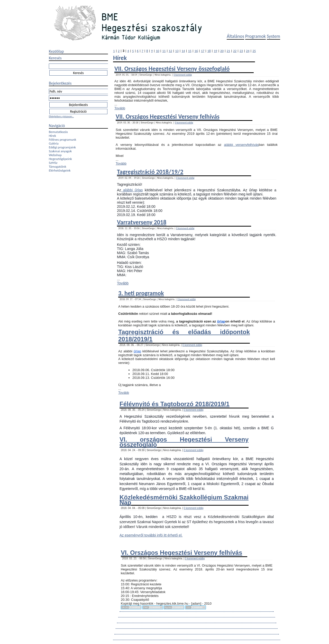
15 (190, 51)
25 (254, 51)
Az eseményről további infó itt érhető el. (151, 535)
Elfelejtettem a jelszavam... (61, 116)
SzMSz (53, 163)
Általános (235, 36)
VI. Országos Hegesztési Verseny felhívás (181, 553)
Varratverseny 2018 (142, 222)
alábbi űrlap (132, 190)
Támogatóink (58, 167)
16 (196, 51)
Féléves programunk (62, 140)
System (273, 36)
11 (164, 51)
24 (248, 51)
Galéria (54, 143)
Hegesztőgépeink (60, 159)
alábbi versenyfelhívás (241, 145)
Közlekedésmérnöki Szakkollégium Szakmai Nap (184, 500)
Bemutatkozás (58, 132)
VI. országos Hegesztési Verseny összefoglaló (184, 442)
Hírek (52, 136)
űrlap (221, 321)
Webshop (55, 155)
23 (241, 51)
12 (170, 51)
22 (235, 51)
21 (228, 51)
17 (203, 51)
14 (183, 51)
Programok (255, 36)
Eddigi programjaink (62, 147)
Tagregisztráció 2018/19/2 (150, 172)
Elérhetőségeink (60, 170)
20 (222, 51)
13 (177, 51)
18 (209, 51)
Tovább (120, 108)
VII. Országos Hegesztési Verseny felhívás (168, 116)
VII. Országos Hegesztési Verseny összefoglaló (172, 69)
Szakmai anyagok (60, 151)
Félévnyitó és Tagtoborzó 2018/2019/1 (175, 404)
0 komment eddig (183, 75)
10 (157, 51)
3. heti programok (141, 293)
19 (216, 51)
